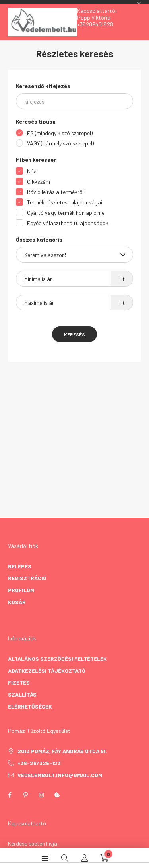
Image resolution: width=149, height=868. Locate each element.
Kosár (17, 602)
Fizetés (19, 682)
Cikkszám (39, 182)
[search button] (65, 858)
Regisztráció (27, 578)
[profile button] (85, 858)
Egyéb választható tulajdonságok (68, 223)
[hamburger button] (45, 858)
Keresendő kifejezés (43, 86)
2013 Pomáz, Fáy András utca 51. (62, 751)
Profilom (21, 590)
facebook (10, 795)
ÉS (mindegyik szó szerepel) (60, 133)
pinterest (25, 795)
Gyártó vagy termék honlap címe (66, 213)
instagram (41, 795)
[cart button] (104, 858)
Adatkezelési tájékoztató (47, 671)
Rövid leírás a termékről (55, 192)
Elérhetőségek (30, 706)
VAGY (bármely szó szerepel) (60, 143)
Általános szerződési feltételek (57, 659)
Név (32, 171)
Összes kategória (39, 239)
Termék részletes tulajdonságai (65, 202)
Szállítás (22, 694)
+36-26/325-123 (39, 763)
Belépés (20, 566)
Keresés (74, 334)
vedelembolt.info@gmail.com (60, 775)
